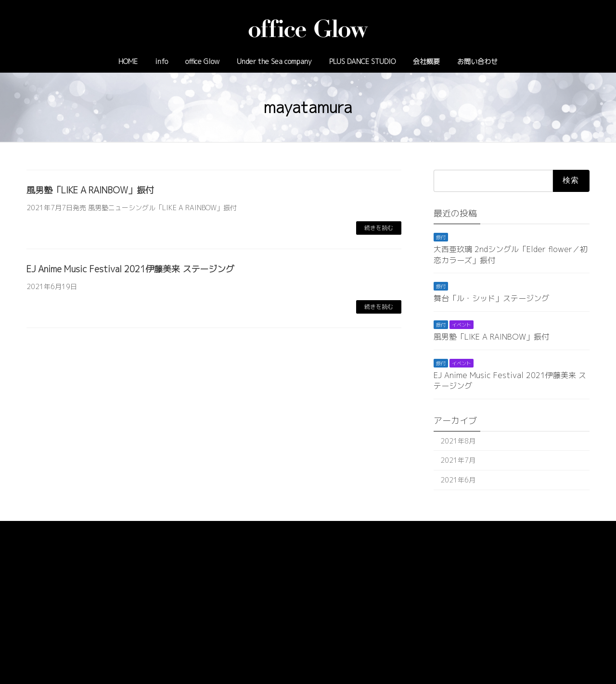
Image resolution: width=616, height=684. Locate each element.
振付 (441, 237)
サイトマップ (130, 530)
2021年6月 (458, 480)
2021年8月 (458, 441)
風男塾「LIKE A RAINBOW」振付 (90, 190)
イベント (462, 325)
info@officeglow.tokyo (345, 612)
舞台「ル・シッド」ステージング (491, 299)
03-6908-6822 (280, 612)
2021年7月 (458, 460)
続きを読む (379, 228)
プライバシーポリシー (64, 530)
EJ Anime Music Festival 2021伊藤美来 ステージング (130, 269)
